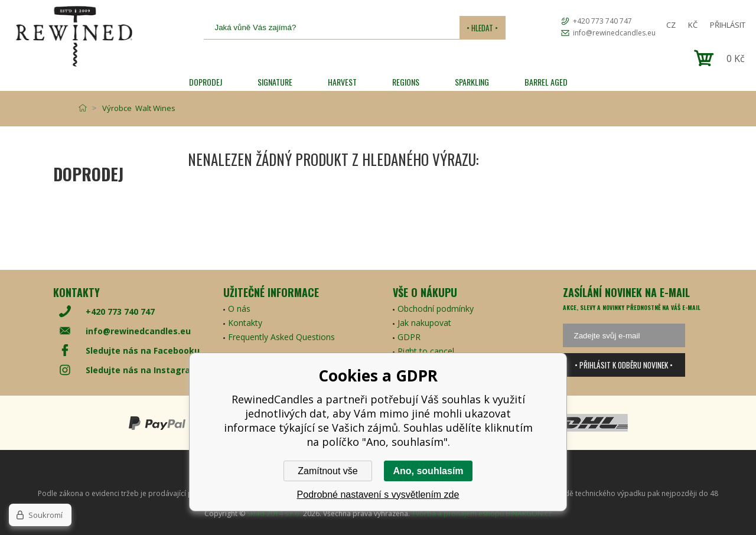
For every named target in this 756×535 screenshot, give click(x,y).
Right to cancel (426, 351)
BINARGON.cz (529, 513)
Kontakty (245, 323)
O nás (239, 309)
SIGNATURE (275, 82)
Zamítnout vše (328, 471)
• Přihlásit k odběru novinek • (624, 365)
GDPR (409, 337)
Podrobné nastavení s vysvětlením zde (378, 495)
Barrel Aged (546, 82)
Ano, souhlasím (428, 471)
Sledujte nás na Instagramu (145, 370)
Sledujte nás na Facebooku (143, 350)
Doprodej (206, 82)
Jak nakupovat (424, 323)
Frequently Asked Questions (281, 337)
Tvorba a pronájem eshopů (458, 513)
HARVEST (342, 82)
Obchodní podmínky (436, 309)
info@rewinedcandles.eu (614, 33)
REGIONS (406, 82)
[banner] (74, 36)
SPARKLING (472, 82)
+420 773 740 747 (602, 21)
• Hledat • (482, 28)
